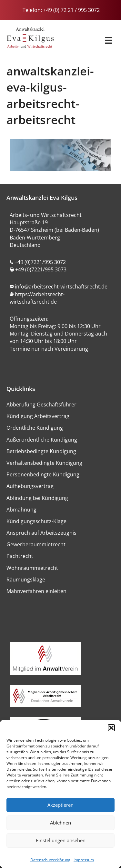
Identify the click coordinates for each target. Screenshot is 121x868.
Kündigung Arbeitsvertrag (38, 416)
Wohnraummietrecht (32, 568)
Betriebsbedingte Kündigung (41, 451)
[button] (111, 728)
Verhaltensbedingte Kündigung (44, 463)
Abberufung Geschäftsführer (41, 405)
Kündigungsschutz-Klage (36, 521)
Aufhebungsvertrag (30, 486)
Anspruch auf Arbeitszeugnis (41, 533)
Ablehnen (60, 823)
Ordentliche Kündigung (35, 428)
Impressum (84, 860)
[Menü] (108, 39)
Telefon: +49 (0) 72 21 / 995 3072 (60, 10)
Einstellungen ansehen (61, 840)
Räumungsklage (26, 580)
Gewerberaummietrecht (36, 544)
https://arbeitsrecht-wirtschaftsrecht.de (37, 298)
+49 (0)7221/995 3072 (40, 262)
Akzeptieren (60, 805)
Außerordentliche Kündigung (42, 440)
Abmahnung (21, 510)
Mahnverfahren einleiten (36, 591)
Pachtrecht (20, 556)
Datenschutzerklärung (50, 860)
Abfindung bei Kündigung (37, 498)
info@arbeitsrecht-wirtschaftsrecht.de (61, 287)
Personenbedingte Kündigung (43, 474)
